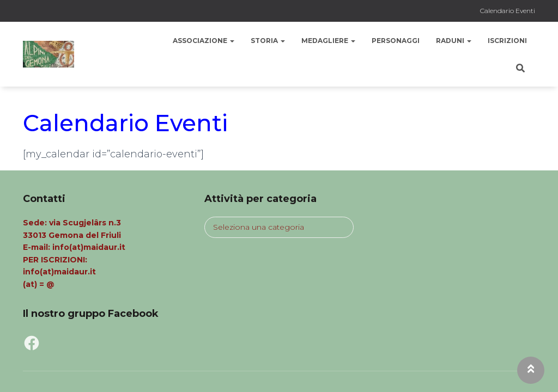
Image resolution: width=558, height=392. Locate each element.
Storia (268, 41)
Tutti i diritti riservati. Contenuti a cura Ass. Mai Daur (247, 368)
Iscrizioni (507, 41)
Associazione (204, 41)
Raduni (454, 41)
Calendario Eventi (508, 11)
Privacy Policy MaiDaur (77, 368)
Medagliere (328, 41)
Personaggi (396, 41)
